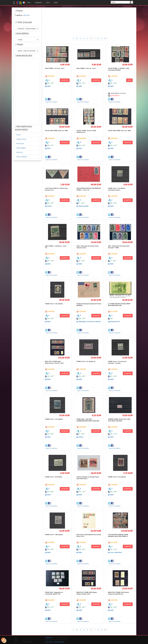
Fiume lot (19, 152)
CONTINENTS (38, 3)
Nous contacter (50, 642)
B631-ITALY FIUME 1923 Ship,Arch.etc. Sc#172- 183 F (54, 362)
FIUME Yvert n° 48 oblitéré (54, 477)
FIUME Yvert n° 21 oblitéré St (86, 361)
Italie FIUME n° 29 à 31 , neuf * (86, 68)
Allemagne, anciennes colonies (90, 322)
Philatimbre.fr (49, 638)
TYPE (29, 3)
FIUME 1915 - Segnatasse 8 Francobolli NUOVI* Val (54, 593)
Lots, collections (116, 552)
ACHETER (65, 80)
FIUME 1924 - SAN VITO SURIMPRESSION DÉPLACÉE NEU (88, 420)
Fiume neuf (20, 144)
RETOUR (26, 15)
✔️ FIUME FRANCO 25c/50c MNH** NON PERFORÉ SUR (119, 305)
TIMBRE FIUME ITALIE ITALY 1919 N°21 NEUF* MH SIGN (119, 420)
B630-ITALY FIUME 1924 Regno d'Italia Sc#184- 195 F (87, 593)
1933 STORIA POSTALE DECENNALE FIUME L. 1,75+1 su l (89, 189)
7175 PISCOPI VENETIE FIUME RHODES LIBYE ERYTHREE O (118, 535)
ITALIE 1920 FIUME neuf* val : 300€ (56, 131)
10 (105, 38)
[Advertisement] (27, 92)
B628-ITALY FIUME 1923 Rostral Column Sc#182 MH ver (118, 593)
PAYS (48, 3)
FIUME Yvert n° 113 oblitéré (54, 419)
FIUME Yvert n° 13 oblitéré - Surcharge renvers (117, 189)
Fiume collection (22, 157)
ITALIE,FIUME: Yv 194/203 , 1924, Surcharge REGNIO (119, 69)
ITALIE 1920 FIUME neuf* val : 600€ (119, 131)
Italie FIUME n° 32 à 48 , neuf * (55, 68)
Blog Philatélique (60, 642)
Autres (49, 206)
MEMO (55, 3)
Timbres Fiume (21, 139)
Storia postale (84, 206)
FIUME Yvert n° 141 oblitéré (54, 304)
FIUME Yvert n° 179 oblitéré (117, 477)
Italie (49, 86)
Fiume (18, 135)
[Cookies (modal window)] (4, 640)
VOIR (129, 80)
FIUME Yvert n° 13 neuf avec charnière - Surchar (117, 362)
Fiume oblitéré (21, 148)
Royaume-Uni (115, 322)
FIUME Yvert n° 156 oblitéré (54, 535)
